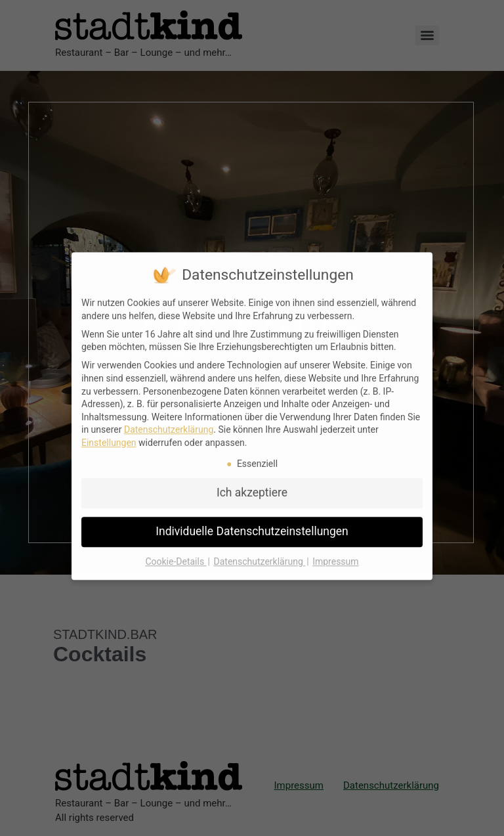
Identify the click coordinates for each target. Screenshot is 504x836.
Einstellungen (109, 433)
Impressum (335, 552)
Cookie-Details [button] (176, 552)
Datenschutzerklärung (169, 420)
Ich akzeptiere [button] (252, 483)
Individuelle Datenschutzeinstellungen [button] (252, 522)
